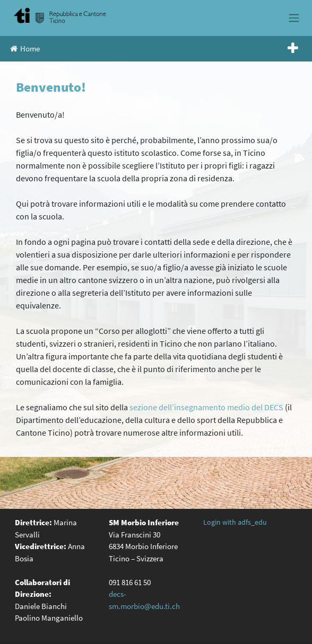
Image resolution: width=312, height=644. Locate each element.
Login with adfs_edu (235, 522)
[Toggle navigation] (294, 18)
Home (25, 48)
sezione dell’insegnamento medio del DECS (206, 407)
